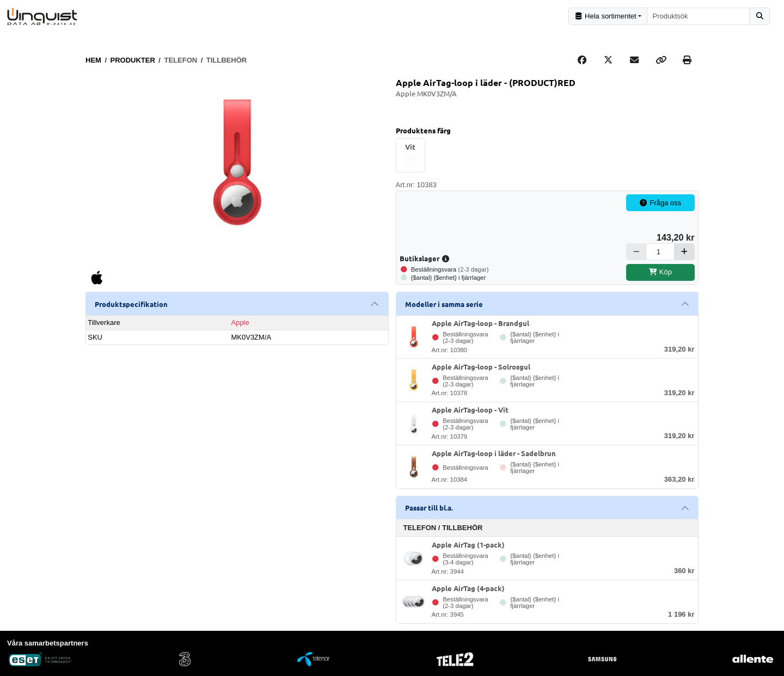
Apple (240, 321)
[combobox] (699, 16)
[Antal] (660, 251)
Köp (660, 271)
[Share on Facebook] (582, 59)
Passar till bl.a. (429, 507)
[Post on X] (608, 59)
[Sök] (759, 16)
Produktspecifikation (131, 303)
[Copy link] (661, 59)
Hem (93, 59)
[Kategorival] (608, 16)
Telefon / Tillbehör (443, 527)
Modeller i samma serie (444, 303)
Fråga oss (660, 202)
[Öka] (684, 251)
